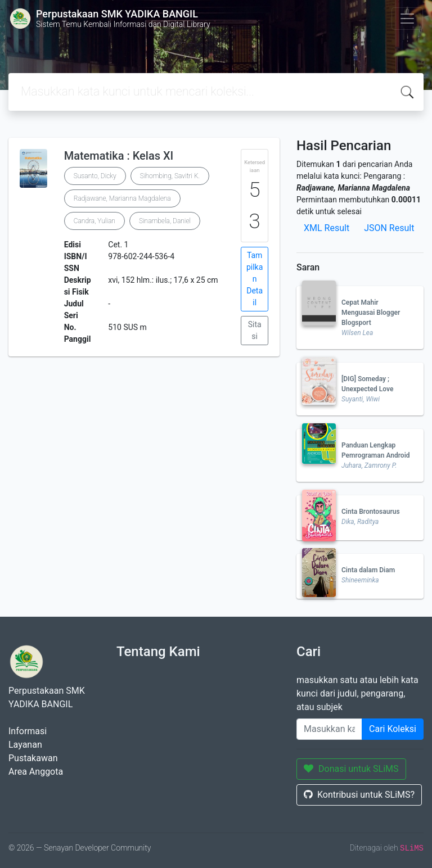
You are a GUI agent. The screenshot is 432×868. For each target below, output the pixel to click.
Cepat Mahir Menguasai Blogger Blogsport (371, 313)
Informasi (28, 731)
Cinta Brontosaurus (371, 512)
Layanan (25, 745)
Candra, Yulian (94, 221)
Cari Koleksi (393, 729)
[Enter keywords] (329, 729)
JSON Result (389, 228)
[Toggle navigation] (407, 19)
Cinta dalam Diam (368, 570)
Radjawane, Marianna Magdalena (122, 198)
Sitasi (255, 330)
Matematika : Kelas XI (119, 156)
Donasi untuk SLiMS (351, 769)
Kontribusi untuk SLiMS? (359, 795)
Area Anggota (36, 772)
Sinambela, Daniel (165, 221)
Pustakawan (33, 758)
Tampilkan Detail (255, 279)
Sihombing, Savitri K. (170, 176)
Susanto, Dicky (95, 176)
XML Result (327, 228)
